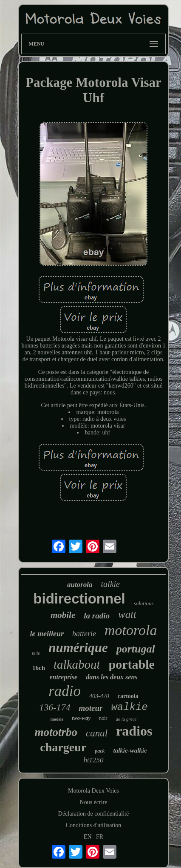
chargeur (63, 747)
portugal (136, 649)
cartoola (128, 696)
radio (65, 691)
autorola (80, 585)
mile (36, 653)
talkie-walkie (130, 750)
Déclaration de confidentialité (93, 814)
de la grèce (126, 719)
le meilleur (47, 634)
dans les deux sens (112, 677)
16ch (39, 668)
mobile (63, 615)
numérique (78, 648)
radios (134, 731)
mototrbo (56, 732)
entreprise (63, 677)
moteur (90, 708)
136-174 (55, 707)
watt (127, 614)
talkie (110, 584)
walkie (129, 707)
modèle (57, 719)
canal (97, 733)
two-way (81, 718)
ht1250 (93, 760)
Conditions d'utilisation (93, 825)
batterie (84, 634)
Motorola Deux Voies (93, 791)
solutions (144, 603)
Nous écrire (94, 802)
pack (100, 751)
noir (103, 718)
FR (100, 837)
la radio (97, 616)
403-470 (99, 696)
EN (88, 837)
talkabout (77, 664)
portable (132, 664)
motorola (131, 630)
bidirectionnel (79, 599)
